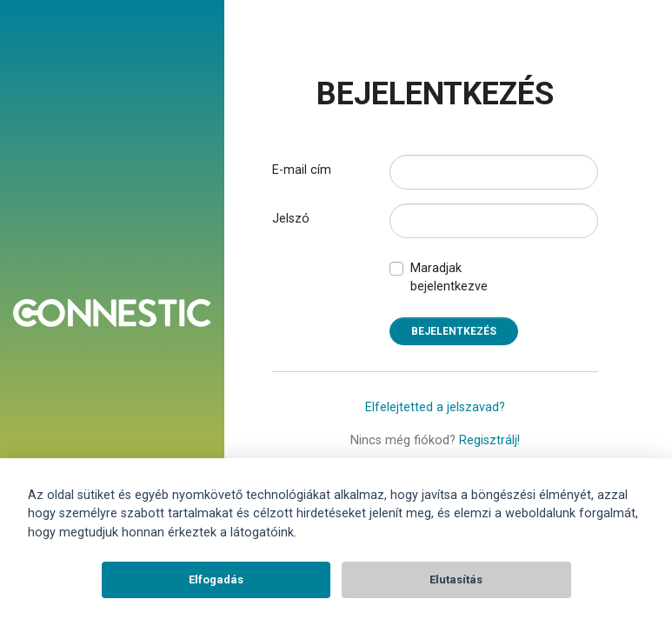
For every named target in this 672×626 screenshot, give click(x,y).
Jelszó (291, 219)
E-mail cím (302, 170)
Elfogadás (216, 579)
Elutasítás (456, 579)
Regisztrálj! (489, 440)
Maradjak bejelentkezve (449, 278)
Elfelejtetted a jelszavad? (435, 407)
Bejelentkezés (454, 331)
